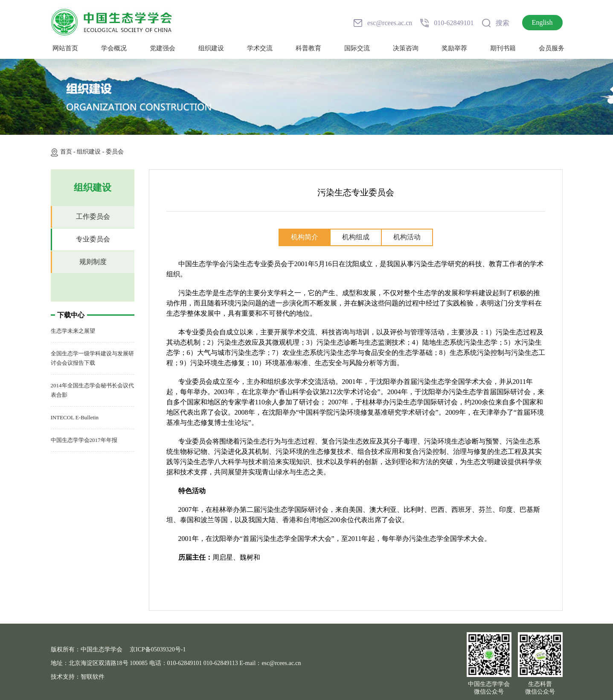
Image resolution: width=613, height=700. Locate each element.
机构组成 (356, 237)
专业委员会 (93, 239)
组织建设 (211, 48)
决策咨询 (406, 48)
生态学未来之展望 (73, 331)
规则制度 (93, 262)
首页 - (69, 152)
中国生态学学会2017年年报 (84, 440)
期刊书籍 (503, 48)
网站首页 (65, 48)
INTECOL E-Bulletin (75, 417)
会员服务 (552, 48)
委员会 (115, 152)
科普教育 (308, 48)
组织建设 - (91, 152)
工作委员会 (93, 216)
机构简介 (305, 237)
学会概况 (114, 48)
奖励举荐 (454, 48)
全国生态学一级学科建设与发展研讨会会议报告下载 (92, 358)
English (542, 22)
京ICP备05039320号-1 (158, 649)
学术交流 (260, 48)
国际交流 (357, 48)
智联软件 (93, 677)
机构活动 (407, 237)
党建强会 (163, 48)
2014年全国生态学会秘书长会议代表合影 (92, 390)
